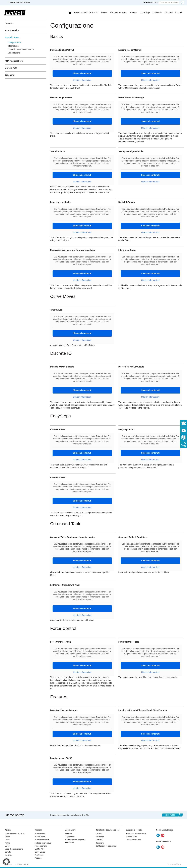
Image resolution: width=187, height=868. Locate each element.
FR (154, 3)
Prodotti (134, 13)
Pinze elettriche (41, 846)
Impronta (8, 855)
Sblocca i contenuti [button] (82, 73)
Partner (8, 843)
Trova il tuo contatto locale (136, 834)
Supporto (168, 13)
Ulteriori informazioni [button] (82, 80)
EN (147, 3)
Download (157, 13)
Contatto (179, 13)
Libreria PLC (11, 68)
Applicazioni (70, 837)
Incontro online (12, 30)
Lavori (7, 846)
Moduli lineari (40, 837)
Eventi (7, 840)
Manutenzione (14, 53)
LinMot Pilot (40, 849)
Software (99, 840)
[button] (6, 862)
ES (151, 3)
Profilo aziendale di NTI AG (86, 13)
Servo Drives (40, 852)
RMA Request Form (14, 61)
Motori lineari (40, 834)
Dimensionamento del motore (21, 49)
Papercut (179, 864)
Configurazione (14, 42)
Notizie (104, 13)
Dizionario (10, 75)
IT (157, 3)
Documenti (100, 843)
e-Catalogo (145, 13)
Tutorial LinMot (12, 37)
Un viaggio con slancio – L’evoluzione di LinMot (70, 815)
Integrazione (13, 46)
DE (144, 3)
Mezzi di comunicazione (14, 849)
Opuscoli (99, 834)
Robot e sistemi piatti (43, 843)
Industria (69, 834)
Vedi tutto (170, 815)
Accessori (39, 858)
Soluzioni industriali (119, 13)
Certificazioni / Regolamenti (106, 846)
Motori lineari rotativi (43, 840)
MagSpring (39, 855)
